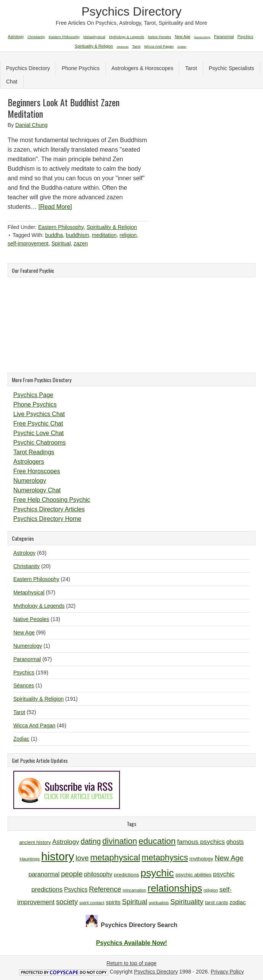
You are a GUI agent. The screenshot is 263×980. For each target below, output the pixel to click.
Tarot (191, 68)
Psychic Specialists (232, 68)
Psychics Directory (131, 11)
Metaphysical (29, 592)
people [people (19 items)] (72, 874)
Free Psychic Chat (38, 424)
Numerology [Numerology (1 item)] (202, 37)
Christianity (26, 566)
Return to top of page (132, 963)
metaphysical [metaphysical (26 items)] (115, 857)
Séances (24, 685)
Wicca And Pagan (34, 725)
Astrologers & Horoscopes (143, 68)
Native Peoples (31, 619)
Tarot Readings (34, 452)
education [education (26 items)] (157, 841)
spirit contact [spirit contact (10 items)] (92, 902)
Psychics (24, 673)
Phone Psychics (81, 68)
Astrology (24, 553)
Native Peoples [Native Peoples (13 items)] (159, 37)
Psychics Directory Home (47, 519)
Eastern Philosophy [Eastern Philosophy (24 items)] (64, 37)
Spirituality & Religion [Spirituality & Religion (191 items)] (94, 46)
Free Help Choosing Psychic (52, 500)
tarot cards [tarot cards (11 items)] (216, 902)
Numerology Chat (37, 490)
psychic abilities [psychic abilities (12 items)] (194, 875)
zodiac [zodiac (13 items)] (238, 902)
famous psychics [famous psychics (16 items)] (201, 842)
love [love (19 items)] (82, 858)
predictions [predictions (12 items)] (126, 875)
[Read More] (55, 207)
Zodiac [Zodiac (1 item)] (182, 47)
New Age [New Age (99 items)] (183, 37)
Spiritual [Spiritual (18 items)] (135, 902)
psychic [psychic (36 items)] (157, 873)
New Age (24, 633)
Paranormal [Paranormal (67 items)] (224, 37)
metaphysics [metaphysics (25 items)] (165, 857)
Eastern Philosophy (61, 227)
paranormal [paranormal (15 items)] (44, 874)
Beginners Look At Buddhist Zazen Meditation (64, 108)
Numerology (30, 481)
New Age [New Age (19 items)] (229, 858)
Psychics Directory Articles (49, 509)
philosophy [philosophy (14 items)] (98, 874)
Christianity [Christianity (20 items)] (36, 37)
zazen (81, 243)
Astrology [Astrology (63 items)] (16, 37)
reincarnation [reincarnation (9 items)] (134, 890)
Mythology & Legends (39, 606)
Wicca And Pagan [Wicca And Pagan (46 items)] (159, 46)
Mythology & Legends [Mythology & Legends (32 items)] (127, 37)
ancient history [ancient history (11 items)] (35, 842)
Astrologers (29, 462)
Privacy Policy (227, 972)
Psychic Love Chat (39, 433)
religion (128, 235)
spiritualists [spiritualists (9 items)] (159, 903)
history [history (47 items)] (57, 856)
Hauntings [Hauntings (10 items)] (29, 859)
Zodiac (21, 739)
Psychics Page (33, 395)
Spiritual (61, 243)
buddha (54, 235)
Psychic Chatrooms (40, 443)
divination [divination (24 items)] (120, 841)
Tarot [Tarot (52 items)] (136, 46)
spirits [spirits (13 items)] (113, 902)
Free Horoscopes (37, 471)
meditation (104, 235)
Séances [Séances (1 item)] (123, 47)
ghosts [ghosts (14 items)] (235, 842)
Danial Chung (31, 125)
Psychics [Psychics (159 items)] (245, 37)
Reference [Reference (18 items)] (105, 889)
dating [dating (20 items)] (91, 841)
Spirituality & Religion (112, 227)
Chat (12, 82)
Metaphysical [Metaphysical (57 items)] (94, 37)
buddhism (77, 235)
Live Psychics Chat (39, 414)
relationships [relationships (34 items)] (175, 888)
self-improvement (28, 243)
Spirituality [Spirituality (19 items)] (187, 902)
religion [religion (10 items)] (211, 890)
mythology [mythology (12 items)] (201, 859)
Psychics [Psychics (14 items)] (76, 890)
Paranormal (27, 659)
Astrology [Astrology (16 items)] (66, 842)
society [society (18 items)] (67, 902)
